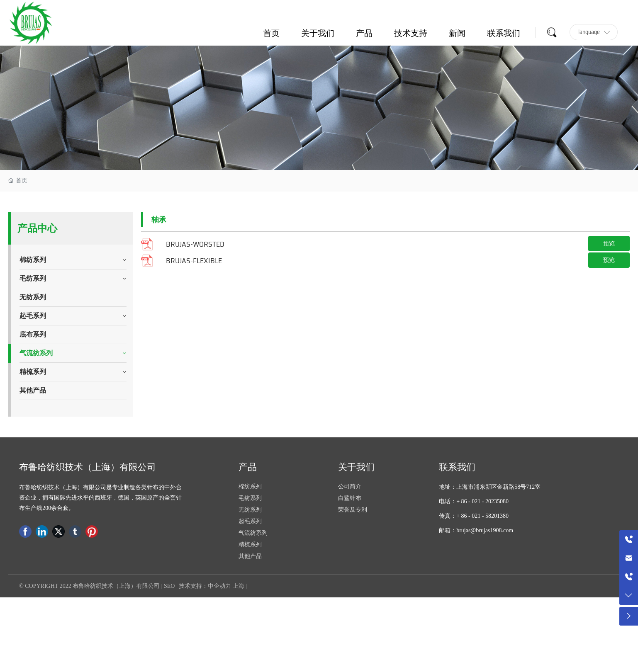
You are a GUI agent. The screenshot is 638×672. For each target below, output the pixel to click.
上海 (239, 586)
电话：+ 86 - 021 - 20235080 (474, 501)
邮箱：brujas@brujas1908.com (476, 530)
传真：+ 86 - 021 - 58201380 (474, 516)
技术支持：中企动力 (205, 586)
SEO (169, 586)
